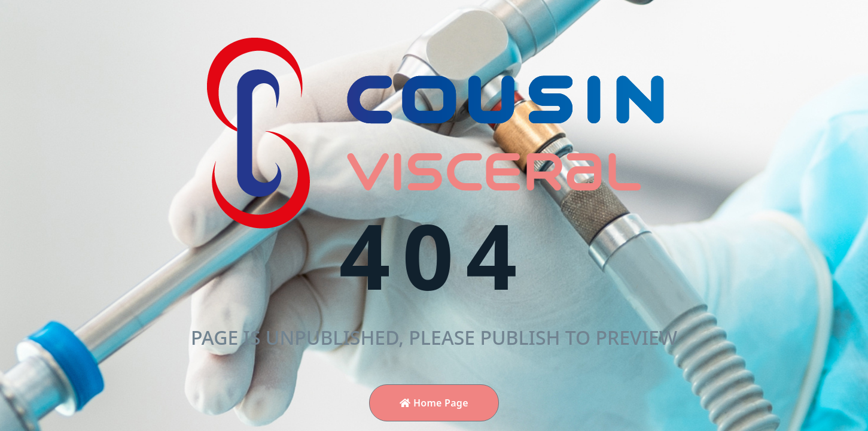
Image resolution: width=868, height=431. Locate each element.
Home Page (434, 403)
